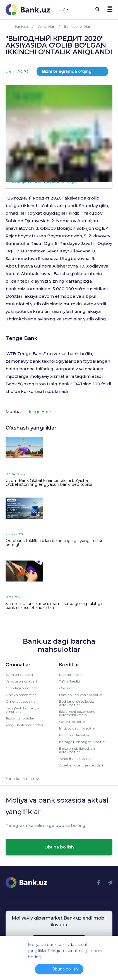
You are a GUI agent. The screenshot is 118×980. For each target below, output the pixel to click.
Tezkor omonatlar (20, 718)
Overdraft (67, 688)
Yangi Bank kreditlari (76, 759)
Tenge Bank (21, 338)
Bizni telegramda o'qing (67, 71)
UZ (64, 10)
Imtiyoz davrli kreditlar (77, 728)
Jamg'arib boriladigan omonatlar (24, 710)
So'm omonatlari (19, 675)
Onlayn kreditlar (72, 722)
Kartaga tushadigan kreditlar (82, 742)
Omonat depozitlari (22, 701)
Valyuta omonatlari (21, 681)
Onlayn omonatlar (21, 695)
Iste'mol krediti (71, 675)
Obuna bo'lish (59, 847)
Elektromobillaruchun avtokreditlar (77, 750)
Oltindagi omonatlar (22, 688)
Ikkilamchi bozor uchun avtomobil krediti (78, 713)
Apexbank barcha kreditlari (81, 765)
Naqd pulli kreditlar (74, 735)
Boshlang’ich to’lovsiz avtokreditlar (77, 703)
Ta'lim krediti (70, 681)
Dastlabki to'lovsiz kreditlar (81, 695)
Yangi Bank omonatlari (24, 725)
